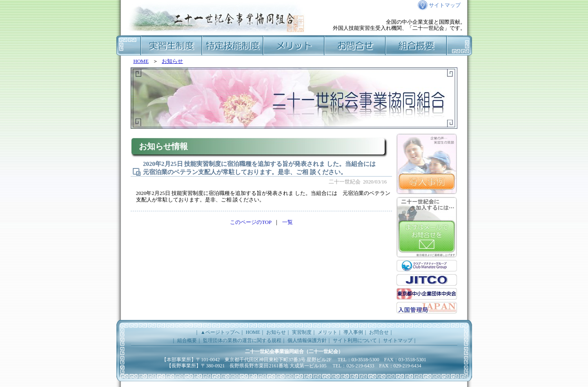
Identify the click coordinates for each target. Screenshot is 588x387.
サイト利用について (355, 340)
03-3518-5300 (365, 360)
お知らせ (172, 61)
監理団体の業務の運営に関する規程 (242, 340)
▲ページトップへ (220, 332)
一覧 (287, 222)
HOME (141, 61)
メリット (294, 45)
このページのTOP (251, 222)
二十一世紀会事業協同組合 (274, 351)
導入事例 (353, 332)
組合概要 (416, 45)
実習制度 (171, 45)
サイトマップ (445, 8)
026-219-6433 (360, 366)
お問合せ (355, 45)
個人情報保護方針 (307, 340)
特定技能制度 (233, 45)
